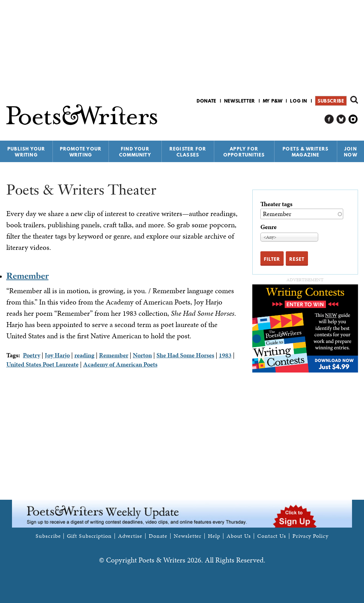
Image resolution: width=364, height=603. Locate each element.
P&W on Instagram (353, 119)
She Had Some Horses (185, 355)
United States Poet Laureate (42, 364)
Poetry (32, 355)
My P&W (273, 101)
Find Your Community (135, 152)
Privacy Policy (310, 536)
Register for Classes (188, 152)
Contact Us (272, 536)
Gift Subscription (89, 536)
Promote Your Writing (81, 152)
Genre (269, 227)
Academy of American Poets (120, 364)
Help (214, 536)
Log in (299, 101)
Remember (27, 276)
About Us (239, 536)
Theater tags (276, 204)
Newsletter (240, 101)
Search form (354, 100)
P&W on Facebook (329, 119)
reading (84, 355)
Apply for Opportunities (244, 152)
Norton (142, 355)
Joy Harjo (57, 355)
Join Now (351, 152)
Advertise (130, 536)
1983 (225, 355)
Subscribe (331, 101)
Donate (206, 101)
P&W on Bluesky (341, 119)
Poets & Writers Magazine (306, 152)
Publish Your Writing (26, 152)
